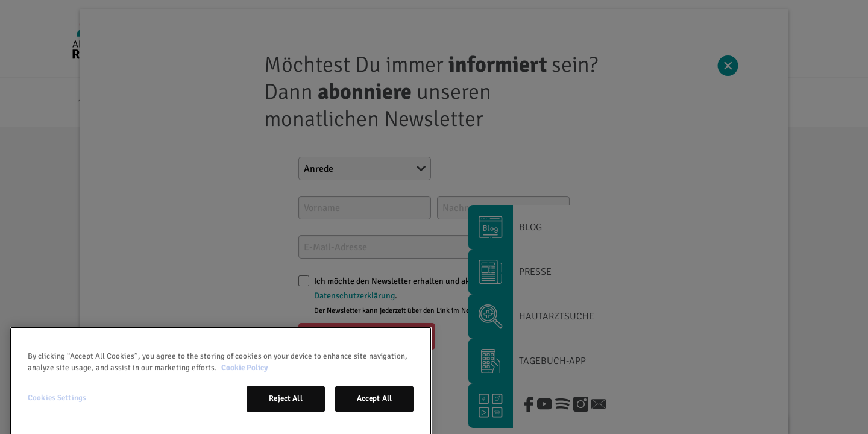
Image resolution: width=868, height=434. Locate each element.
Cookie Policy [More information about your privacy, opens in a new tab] (244, 390)
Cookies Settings (57, 420)
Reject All (285, 421)
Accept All (374, 421)
